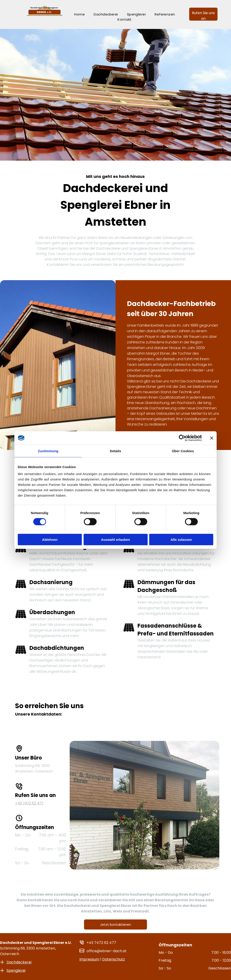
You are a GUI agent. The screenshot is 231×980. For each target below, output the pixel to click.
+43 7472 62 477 (101, 943)
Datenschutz (114, 959)
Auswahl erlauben (115, 540)
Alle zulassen (181, 540)
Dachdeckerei (19, 962)
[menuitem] (79, 14)
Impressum (89, 959)
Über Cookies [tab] (183, 451)
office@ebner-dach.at (107, 951)
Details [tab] (115, 451)
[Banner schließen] (212, 438)
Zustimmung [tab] (48, 451)
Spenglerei (16, 970)
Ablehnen (50, 540)
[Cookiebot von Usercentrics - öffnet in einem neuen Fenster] (182, 438)
